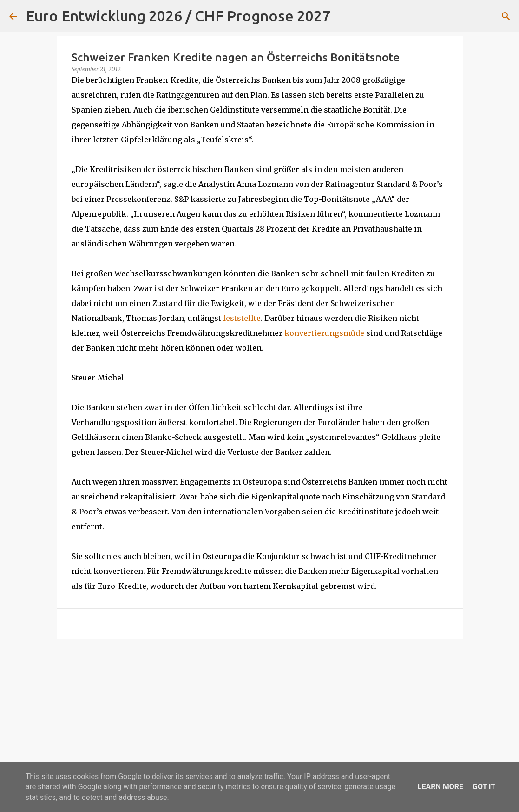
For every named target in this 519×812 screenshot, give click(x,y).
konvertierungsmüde (324, 333)
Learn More (440, 787)
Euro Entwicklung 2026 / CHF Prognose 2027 (178, 16)
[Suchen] (343, 16)
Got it (484, 787)
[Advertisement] (260, 718)
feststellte (242, 318)
